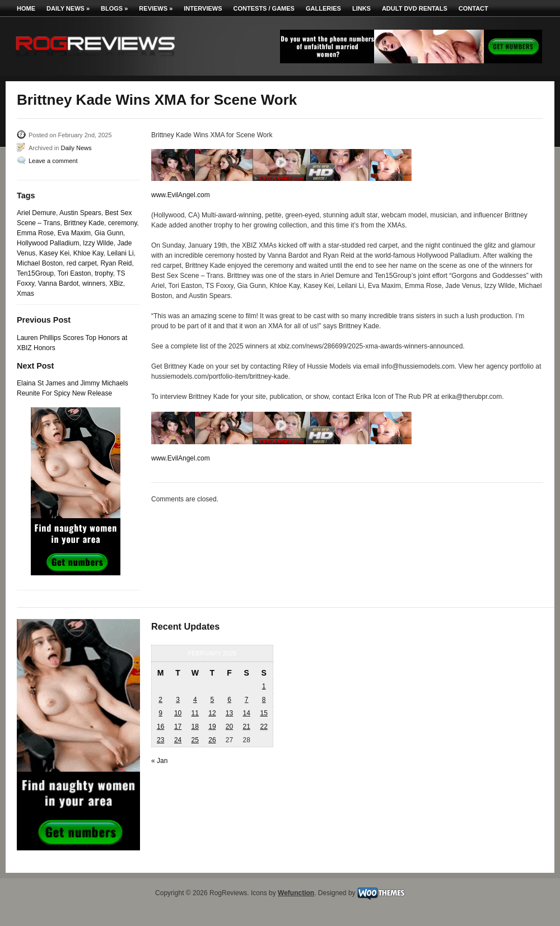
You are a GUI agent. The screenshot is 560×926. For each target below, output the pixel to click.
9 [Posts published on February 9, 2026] (160, 713)
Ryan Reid (116, 263)
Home (26, 8)
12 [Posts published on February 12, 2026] (212, 713)
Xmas (25, 294)
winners (94, 283)
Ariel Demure (36, 213)
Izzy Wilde (98, 243)
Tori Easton (74, 273)
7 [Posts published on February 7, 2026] (247, 700)
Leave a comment (53, 161)
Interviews (203, 8)
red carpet (82, 263)
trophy (104, 273)
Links (361, 8)
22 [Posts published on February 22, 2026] (263, 727)
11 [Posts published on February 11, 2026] (195, 713)
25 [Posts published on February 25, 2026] (195, 740)
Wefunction (296, 893)
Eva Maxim (74, 233)
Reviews (156, 8)
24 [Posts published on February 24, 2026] (178, 740)
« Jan (159, 761)
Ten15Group (35, 273)
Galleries (323, 8)
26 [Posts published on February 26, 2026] (212, 740)
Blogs (114, 8)
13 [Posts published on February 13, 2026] (229, 713)
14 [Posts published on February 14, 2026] (246, 713)
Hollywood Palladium (48, 243)
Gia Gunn (109, 233)
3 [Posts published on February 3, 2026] (178, 700)
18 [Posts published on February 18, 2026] (195, 727)
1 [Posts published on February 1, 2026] (264, 686)
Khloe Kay (88, 253)
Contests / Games (264, 8)
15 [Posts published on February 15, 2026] (263, 713)
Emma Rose (35, 233)
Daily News (68, 8)
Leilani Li (120, 253)
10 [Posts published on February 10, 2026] (178, 713)
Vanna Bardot (59, 283)
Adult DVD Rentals (415, 8)
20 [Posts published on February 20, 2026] (229, 727)
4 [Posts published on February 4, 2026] (195, 700)
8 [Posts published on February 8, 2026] (264, 700)
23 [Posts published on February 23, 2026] (160, 740)
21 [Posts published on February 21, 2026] (246, 727)
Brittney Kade (84, 223)
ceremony (123, 223)
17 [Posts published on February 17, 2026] (178, 727)
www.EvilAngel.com (181, 195)
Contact (473, 8)
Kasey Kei (54, 253)
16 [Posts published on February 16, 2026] (160, 727)
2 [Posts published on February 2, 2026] (160, 700)
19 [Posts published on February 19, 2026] (212, 727)
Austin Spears (80, 213)
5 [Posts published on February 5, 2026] (213, 700)
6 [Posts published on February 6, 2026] (229, 700)
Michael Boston (40, 263)
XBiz (116, 283)
